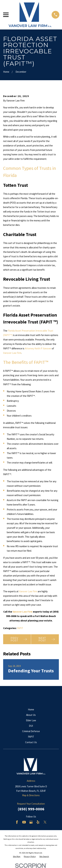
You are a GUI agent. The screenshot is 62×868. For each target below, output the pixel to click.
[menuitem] (17, 857)
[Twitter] (45, 822)
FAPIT (20, 628)
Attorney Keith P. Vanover (38, 348)
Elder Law (31, 720)
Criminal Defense (31, 731)
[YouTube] (24, 822)
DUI (31, 726)
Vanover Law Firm (12, 353)
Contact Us (31, 742)
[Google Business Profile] (31, 822)
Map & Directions (31, 795)
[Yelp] (38, 822)
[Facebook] (17, 822)
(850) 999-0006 (31, 809)
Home (31, 709)
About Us (31, 715)
